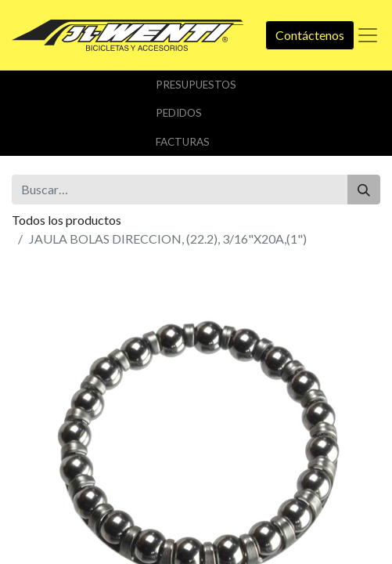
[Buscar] (364, 190)
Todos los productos (67, 220)
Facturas (183, 142)
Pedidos (179, 113)
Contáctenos (310, 35)
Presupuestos (196, 85)
